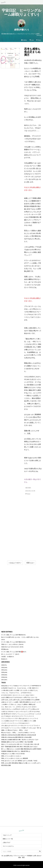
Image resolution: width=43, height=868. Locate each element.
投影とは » (30, 563)
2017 (3, 680)
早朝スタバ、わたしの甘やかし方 (11, 644)
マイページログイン (8, 846)
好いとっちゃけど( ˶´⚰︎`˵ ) (9, 654)
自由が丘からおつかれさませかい (11, 647)
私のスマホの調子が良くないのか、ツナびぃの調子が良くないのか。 (21, 637)
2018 (3, 677)
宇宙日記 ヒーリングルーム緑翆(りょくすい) (22, 12)
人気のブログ (6, 842)
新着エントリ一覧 (8, 839)
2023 (3, 665)
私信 (3, 659)
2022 (3, 667)
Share (38, 40)
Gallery (24, 40)
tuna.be (21, 831)
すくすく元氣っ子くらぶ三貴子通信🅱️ (12, 652)
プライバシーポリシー (20, 856)
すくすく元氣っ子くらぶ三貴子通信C (12, 642)
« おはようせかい (15, 563)
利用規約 (30, 856)
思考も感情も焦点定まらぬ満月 (32, 52)
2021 (3, 670)
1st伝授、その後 (6, 657)
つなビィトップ (7, 835)
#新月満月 (28, 488)
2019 (3, 675)
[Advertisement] (21, 532)
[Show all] (39, 35)
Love (32, 40)
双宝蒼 (3, 649)
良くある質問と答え (7, 856)
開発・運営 (21, 857)
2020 (3, 672)
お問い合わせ (37, 856)
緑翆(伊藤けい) (21, 30)
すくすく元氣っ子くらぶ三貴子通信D (12, 635)
